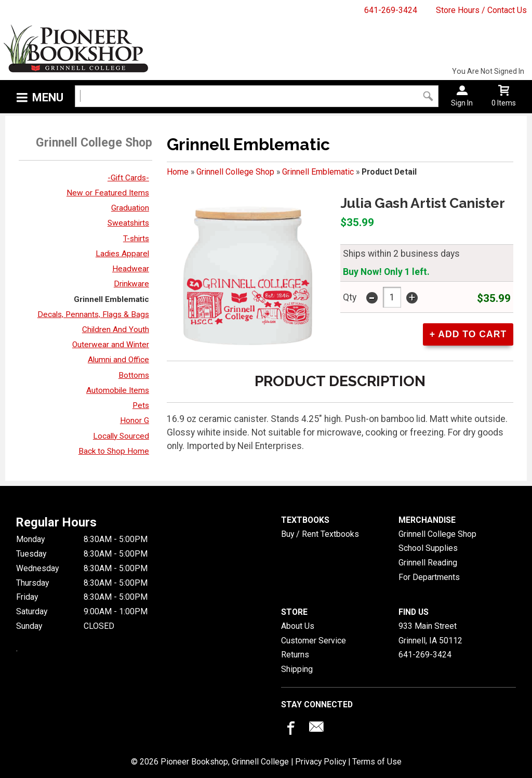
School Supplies (428, 548)
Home (178, 172)
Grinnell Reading (428, 563)
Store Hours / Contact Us (481, 10)
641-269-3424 (391, 10)
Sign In (462, 103)
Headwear (131, 269)
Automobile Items (118, 390)
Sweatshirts (128, 223)
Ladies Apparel (122, 254)
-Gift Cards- (128, 178)
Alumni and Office (118, 360)
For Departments (429, 577)
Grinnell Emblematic (111, 299)
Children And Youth (116, 329)
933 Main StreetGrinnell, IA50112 (430, 633)
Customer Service (314, 641)
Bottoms (134, 375)
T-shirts (136, 239)
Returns (295, 655)
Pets (141, 405)
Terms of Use (377, 762)
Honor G (135, 420)
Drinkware (131, 284)
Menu (48, 97)
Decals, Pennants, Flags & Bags (93, 314)
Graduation (130, 208)
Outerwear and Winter (111, 345)
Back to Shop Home (114, 451)
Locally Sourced (121, 436)
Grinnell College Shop (235, 172)
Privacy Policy (321, 762)
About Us (298, 626)
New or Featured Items (108, 193)
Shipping (297, 669)
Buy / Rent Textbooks (320, 534)
